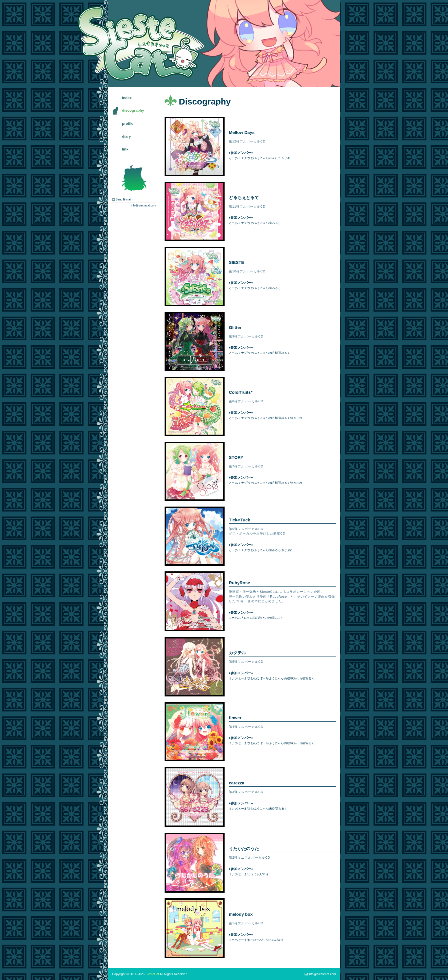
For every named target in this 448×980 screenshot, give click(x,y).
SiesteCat (152, 974)
